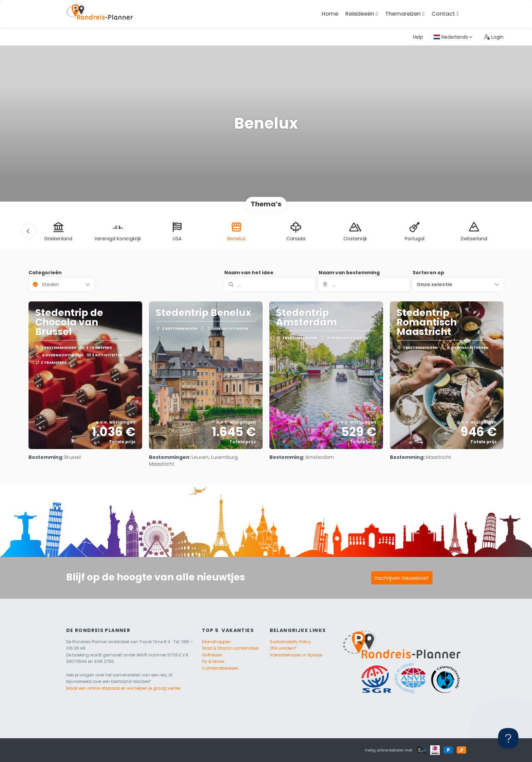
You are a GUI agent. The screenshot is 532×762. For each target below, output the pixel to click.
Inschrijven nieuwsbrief (402, 578)
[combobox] (364, 284)
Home (330, 14)
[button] (28, 231)
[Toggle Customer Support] (508, 738)
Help (418, 37)
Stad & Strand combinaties (230, 648)
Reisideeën (360, 14)
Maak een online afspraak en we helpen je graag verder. (124, 688)
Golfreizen (212, 655)
